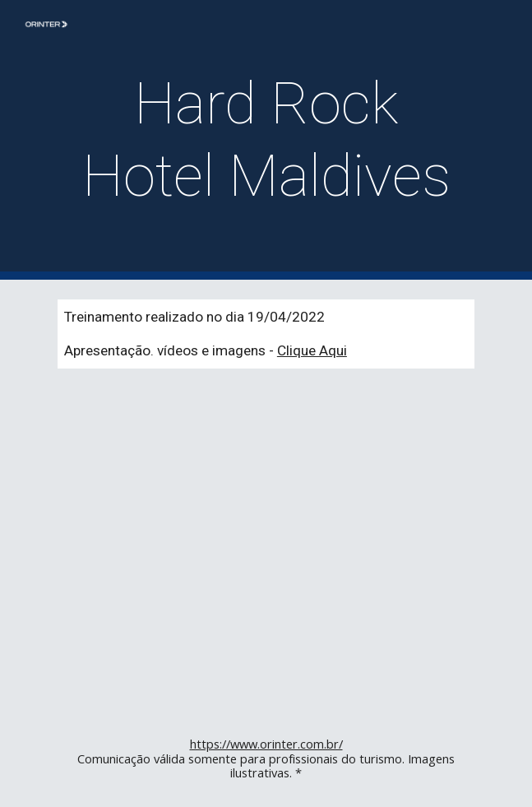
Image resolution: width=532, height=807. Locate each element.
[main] (266, 140)
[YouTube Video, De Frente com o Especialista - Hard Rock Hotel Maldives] (266, 550)
